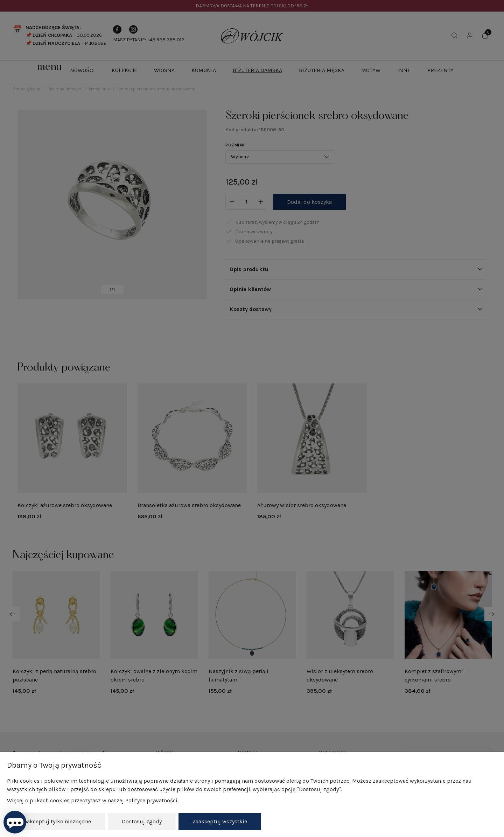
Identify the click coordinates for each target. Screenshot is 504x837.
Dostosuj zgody (142, 821)
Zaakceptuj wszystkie (220, 821)
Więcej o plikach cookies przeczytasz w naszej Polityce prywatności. (93, 800)
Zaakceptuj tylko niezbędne (56, 821)
